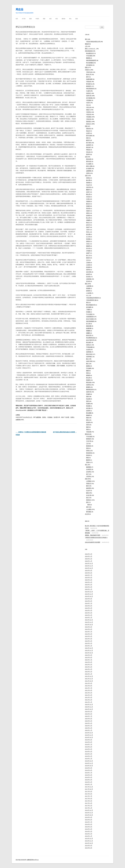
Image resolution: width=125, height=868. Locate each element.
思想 (77, 19)
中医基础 (50, 417)
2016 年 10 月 (89, 815)
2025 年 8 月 (89, 573)
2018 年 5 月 (89, 777)
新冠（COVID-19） (90, 49)
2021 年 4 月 (89, 695)
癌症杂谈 (89, 382)
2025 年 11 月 (89, 566)
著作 (86, 39)
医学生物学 (89, 136)
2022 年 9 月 (89, 655)
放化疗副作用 (90, 340)
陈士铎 (88, 218)
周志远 (19, 9)
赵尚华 (88, 225)
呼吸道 (88, 150)
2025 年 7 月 (89, 575)
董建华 (88, 190)
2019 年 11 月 (89, 735)
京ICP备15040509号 (21, 860)
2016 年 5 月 (89, 827)
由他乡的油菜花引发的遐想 (93, 542)
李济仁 (88, 232)
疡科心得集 (89, 166)
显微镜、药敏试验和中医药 (93, 535)
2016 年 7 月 (89, 822)
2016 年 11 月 (89, 813)
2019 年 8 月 (89, 742)
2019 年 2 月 (89, 756)
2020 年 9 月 (89, 712)
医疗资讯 (89, 143)
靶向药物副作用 (91, 305)
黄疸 (87, 303)
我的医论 (89, 122)
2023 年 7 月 (89, 632)
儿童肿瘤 (89, 286)
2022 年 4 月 (89, 667)
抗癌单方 (89, 93)
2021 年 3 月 (89, 697)
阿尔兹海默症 (90, 63)
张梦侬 (88, 270)
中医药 (37, 19)
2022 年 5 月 (89, 665)
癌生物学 (89, 342)
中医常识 (89, 112)
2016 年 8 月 (89, 820)
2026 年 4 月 (89, 554)
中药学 (88, 103)
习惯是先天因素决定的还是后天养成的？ (96, 538)
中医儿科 (89, 107)
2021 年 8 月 (89, 686)
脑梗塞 (88, 58)
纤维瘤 (88, 312)
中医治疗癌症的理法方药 (93, 42)
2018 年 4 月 (89, 780)
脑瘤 (87, 371)
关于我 (24, 19)
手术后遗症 (89, 314)
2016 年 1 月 (89, 836)
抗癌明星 (89, 352)
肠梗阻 (88, 366)
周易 (89, 505)
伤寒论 (44, 417)
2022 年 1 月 (89, 674)
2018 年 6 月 (89, 775)
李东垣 (88, 281)
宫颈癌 (88, 394)
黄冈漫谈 (89, 512)
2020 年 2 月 (89, 728)
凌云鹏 (88, 234)
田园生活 (89, 484)
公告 (86, 46)
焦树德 (88, 183)
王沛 (87, 260)
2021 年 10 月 (89, 681)
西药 (87, 138)
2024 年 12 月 (89, 592)
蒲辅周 (88, 246)
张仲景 (56, 417)
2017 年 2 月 (89, 806)
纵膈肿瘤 (89, 328)
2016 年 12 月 (89, 810)
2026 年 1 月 (89, 561)
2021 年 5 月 (89, 693)
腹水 (87, 359)
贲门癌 (88, 324)
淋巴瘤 (88, 408)
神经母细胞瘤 (90, 321)
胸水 (87, 364)
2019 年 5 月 (89, 749)
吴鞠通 (88, 220)
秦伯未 (88, 204)
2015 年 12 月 (89, 838)
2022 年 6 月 (89, 662)
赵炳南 (88, 216)
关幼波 (88, 197)
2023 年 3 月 (89, 641)
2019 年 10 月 (89, 737)
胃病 (87, 448)
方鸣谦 (88, 251)
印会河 (88, 185)
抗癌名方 (89, 345)
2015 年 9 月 (89, 846)
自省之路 (89, 495)
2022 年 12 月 (89, 648)
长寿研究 (89, 469)
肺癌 (87, 397)
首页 (17, 19)
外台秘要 (89, 164)
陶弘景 (88, 194)
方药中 (88, 230)
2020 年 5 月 (89, 721)
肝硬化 (88, 451)
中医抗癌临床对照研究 (92, 298)
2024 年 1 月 (89, 618)
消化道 (88, 152)
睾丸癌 (88, 378)
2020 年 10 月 (89, 709)
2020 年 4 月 (89, 723)
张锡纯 (88, 206)
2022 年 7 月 (89, 660)
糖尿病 (88, 460)
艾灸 (87, 105)
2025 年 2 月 (89, 587)
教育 (87, 486)
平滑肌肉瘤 (89, 347)
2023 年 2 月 (89, 643)
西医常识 (89, 129)
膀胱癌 (88, 375)
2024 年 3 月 (89, 613)
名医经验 (89, 279)
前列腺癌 (89, 307)
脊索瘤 (88, 288)
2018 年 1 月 (89, 784)
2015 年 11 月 (89, 841)
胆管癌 (88, 291)
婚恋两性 (89, 488)
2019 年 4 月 (89, 751)
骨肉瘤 (88, 406)
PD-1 (88, 295)
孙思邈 (88, 239)
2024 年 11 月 (89, 594)
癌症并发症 (89, 354)
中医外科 (89, 114)
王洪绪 (88, 265)
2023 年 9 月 (89, 627)
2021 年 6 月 (89, 690)
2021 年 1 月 (89, 702)
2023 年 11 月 (89, 622)
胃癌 (87, 401)
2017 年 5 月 (89, 801)
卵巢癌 (88, 380)
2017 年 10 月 (89, 789)
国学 (87, 502)
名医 (50, 19)
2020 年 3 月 (89, 726)
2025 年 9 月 (89, 570)
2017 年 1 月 (89, 808)
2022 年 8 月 (89, 657)
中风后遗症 (89, 56)
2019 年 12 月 (89, 733)
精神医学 (89, 86)
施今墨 (88, 180)
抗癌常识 (89, 385)
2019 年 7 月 (89, 744)
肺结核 (88, 455)
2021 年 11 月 (89, 679)
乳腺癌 (88, 404)
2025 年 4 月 (89, 582)
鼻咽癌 (88, 387)
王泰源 (88, 263)
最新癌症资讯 (90, 389)
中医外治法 (89, 72)
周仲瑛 (88, 208)
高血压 (88, 131)
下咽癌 (88, 310)
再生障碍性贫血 (91, 338)
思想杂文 (89, 500)
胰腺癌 (88, 415)
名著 (86, 157)
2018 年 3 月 (89, 782)
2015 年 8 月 (89, 848)
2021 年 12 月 (89, 676)
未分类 (87, 514)
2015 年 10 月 (89, 843)
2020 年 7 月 (89, 716)
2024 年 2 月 (89, 615)
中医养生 (89, 476)
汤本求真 (89, 272)
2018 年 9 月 (89, 768)
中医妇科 (89, 82)
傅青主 (88, 213)
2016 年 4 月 (89, 829)
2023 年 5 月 (89, 636)
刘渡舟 (88, 211)
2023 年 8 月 (89, 629)
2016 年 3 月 (89, 831)
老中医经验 (89, 98)
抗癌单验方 (89, 357)
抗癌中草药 (89, 361)
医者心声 (89, 74)
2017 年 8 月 (89, 794)
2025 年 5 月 (89, 580)
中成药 (88, 91)
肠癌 (87, 427)
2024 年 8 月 (89, 601)
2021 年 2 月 (89, 700)
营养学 (88, 154)
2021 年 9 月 (89, 683)
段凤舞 (88, 267)
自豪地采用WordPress (33, 860)
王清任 (88, 199)
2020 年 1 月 (89, 730)
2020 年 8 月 (89, 714)
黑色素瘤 (89, 413)
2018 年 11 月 (89, 763)
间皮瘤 (88, 399)
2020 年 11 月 (89, 707)
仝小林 (88, 237)
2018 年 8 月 (89, 770)
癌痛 (87, 418)
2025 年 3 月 (89, 585)
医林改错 (89, 159)
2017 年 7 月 (89, 796)
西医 (44, 19)
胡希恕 (88, 241)
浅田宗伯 (89, 187)
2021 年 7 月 (89, 688)
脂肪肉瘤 (89, 326)
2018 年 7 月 (89, 773)
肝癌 (87, 425)
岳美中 (88, 192)
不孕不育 (89, 441)
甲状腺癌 (89, 368)
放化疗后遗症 (90, 319)
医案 (30, 19)
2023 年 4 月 (89, 639)
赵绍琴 (88, 274)
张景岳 (88, 178)
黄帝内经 (89, 161)
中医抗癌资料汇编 (91, 300)
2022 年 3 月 (89, 669)
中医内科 (89, 119)
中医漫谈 (89, 117)
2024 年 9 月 (89, 599)
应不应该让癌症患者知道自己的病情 (65, 432)
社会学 (88, 491)
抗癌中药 (89, 96)
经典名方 (89, 124)
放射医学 (89, 145)
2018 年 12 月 (89, 761)
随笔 (87, 493)
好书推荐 (89, 169)
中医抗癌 (89, 432)
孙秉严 (88, 253)
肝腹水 (88, 462)
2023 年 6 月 (89, 634)
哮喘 (87, 458)
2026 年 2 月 (89, 559)
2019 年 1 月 (89, 759)
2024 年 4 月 (89, 610)
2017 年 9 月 (89, 791)
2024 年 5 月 (89, 608)
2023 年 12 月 (89, 620)
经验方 (88, 110)
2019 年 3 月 (89, 754)
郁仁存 (88, 255)
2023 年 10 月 (89, 625)
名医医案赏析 (90, 317)
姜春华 (88, 258)
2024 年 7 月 (89, 603)
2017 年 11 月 (89, 787)
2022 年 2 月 (89, 672)
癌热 (87, 420)
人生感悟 (89, 509)
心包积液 (89, 293)
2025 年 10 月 (89, 568)
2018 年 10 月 (89, 766)
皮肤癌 (88, 411)
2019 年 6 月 (89, 747)
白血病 (88, 350)
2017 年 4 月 (89, 803)
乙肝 (87, 444)
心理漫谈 (89, 481)
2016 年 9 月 (89, 817)
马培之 (88, 244)
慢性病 (63, 19)
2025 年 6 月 (89, 578)
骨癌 (87, 429)
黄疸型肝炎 (89, 453)
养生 (70, 19)
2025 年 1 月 (89, 589)
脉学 (87, 77)
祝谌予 (88, 227)
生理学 (88, 133)
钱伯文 (88, 223)
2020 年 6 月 (89, 719)
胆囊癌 (88, 333)
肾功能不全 (89, 84)
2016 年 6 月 (89, 824)
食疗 (87, 474)
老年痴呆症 (89, 65)
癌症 (57, 19)
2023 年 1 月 (89, 646)
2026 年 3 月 (89, 556)
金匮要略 (38, 417)
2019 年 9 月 (89, 740)
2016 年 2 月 (89, 834)
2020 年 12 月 (89, 704)
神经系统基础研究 (91, 60)
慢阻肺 (87, 44)
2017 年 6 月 (89, 799)
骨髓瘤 (88, 331)
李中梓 (88, 248)
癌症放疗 (89, 147)
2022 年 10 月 (89, 653)
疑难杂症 (89, 446)
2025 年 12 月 (89, 563)
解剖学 (88, 140)
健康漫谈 (89, 467)
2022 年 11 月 (89, 650)
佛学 (87, 507)
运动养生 (89, 472)
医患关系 (89, 335)
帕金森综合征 (90, 53)
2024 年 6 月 (89, 606)
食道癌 (88, 422)
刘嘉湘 (88, 201)
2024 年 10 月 (89, 596)
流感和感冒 (89, 79)
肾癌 (87, 373)
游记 (87, 498)
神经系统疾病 (89, 51)
